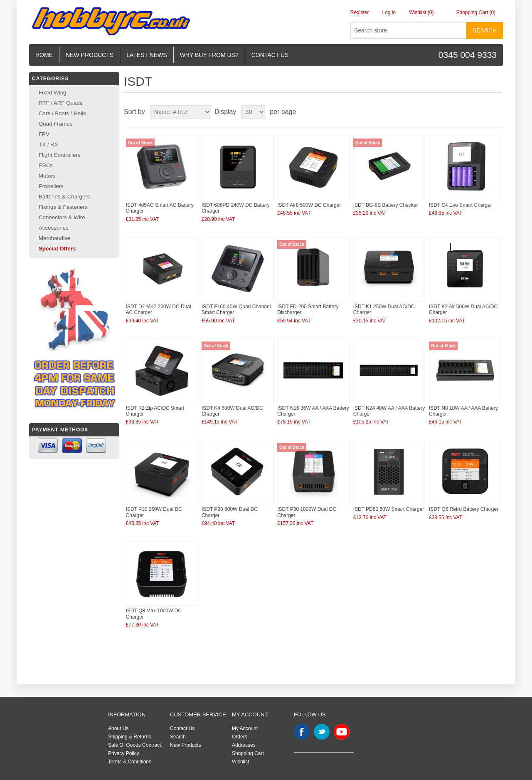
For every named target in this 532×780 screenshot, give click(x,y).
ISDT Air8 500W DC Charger (309, 205)
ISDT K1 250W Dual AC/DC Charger (384, 310)
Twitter (322, 732)
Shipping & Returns (129, 737)
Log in (389, 12)
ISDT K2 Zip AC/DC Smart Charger (155, 411)
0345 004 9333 (468, 55)
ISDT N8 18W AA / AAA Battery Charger (463, 411)
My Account (245, 728)
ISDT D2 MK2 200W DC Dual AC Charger (159, 310)
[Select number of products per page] (253, 112)
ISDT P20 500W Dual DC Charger (230, 512)
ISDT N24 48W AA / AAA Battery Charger (389, 411)
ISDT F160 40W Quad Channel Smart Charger (236, 310)
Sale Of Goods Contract (134, 745)
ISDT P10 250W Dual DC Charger (154, 512)
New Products (90, 55)
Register (360, 12)
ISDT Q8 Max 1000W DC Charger (154, 614)
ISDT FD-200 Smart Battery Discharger (308, 310)
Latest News (147, 55)
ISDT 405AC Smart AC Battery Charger (160, 208)
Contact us (270, 55)
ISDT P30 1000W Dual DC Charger (307, 512)
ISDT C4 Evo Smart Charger (461, 205)
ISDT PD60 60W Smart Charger (389, 509)
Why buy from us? (209, 55)
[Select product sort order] (180, 112)
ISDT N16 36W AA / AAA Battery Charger (313, 411)
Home (44, 55)
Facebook (302, 732)
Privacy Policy (124, 753)
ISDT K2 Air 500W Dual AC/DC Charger (463, 310)
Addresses (244, 745)
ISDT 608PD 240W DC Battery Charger (236, 208)
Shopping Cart (248, 753)
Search (485, 30)
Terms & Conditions (130, 762)
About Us (118, 728)
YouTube (342, 732)
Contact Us (182, 728)
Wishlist (240, 762)
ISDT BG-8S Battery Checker (386, 205)
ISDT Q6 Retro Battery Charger (464, 509)
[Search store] (409, 30)
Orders (240, 737)
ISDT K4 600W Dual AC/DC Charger (232, 411)
